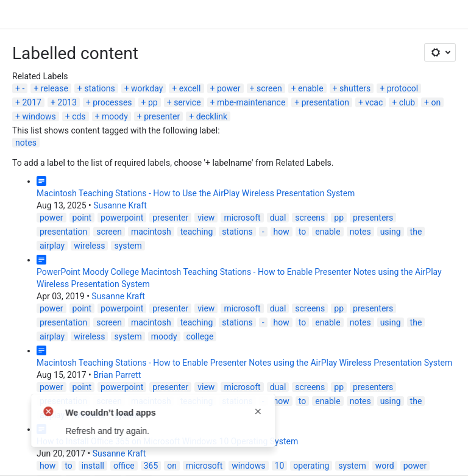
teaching (197, 232)
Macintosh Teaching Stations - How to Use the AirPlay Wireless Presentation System (196, 193)
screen (269, 88)
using (391, 232)
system (128, 246)
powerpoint (122, 218)
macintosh (151, 232)
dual (278, 218)
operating (311, 466)
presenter (162, 116)
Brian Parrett (117, 375)
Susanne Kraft (120, 205)
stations (99, 88)
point (82, 218)
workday (147, 88)
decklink (212, 116)
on (436, 102)
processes (112, 102)
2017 (31, 102)
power (229, 88)
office (124, 466)
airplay (52, 246)
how (282, 232)
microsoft (242, 218)
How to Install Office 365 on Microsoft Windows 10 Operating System (167, 441)
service (187, 102)
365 (151, 466)
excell (190, 88)
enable (310, 88)
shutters (355, 88)
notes (26, 143)
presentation (325, 102)
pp (153, 102)
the (416, 232)
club (407, 102)
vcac (374, 102)
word (385, 466)
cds (79, 116)
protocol (403, 88)
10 (280, 466)
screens (310, 218)
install (93, 466)
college (200, 336)
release (55, 88)
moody (115, 116)
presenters (373, 218)
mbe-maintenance (251, 102)
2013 (67, 102)
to (302, 232)
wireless (89, 246)
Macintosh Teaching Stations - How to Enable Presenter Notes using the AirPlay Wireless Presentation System (244, 363)
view (206, 218)
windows (39, 116)
